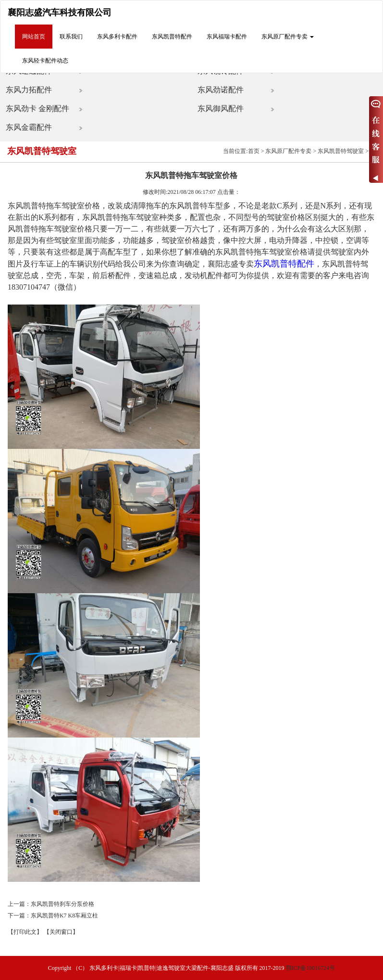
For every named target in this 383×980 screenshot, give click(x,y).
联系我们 (71, 37)
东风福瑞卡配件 (227, 37)
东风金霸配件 (29, 127)
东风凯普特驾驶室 (341, 151)
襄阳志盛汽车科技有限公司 (60, 13)
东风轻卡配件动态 (45, 61)
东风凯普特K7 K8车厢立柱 (64, 916)
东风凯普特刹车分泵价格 (62, 904)
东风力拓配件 (29, 90)
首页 (254, 151)
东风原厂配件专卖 (288, 151)
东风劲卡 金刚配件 (37, 108)
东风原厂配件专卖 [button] (288, 37)
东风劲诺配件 (221, 90)
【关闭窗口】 (61, 932)
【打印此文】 (25, 932)
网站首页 (34, 37)
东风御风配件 (221, 108)
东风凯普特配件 (172, 37)
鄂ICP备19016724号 (311, 968)
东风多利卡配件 (117, 37)
